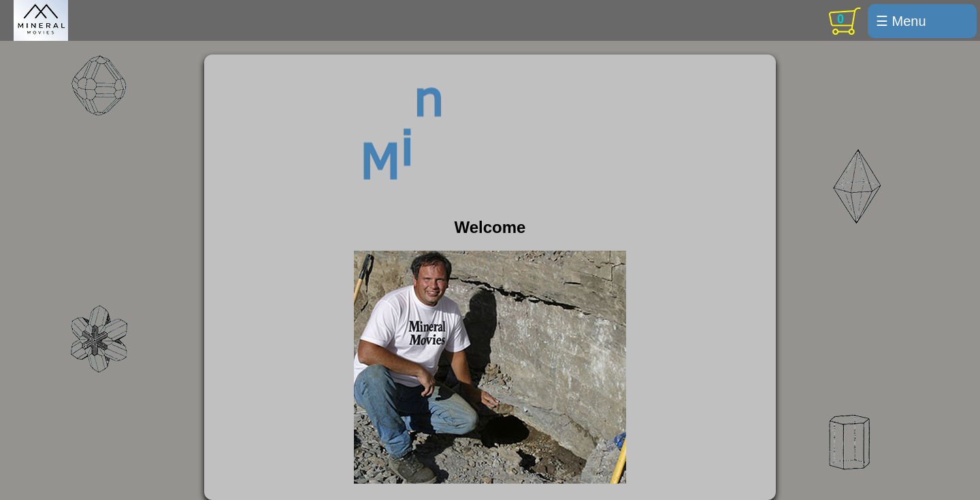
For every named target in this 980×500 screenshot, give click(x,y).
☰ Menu (901, 21)
